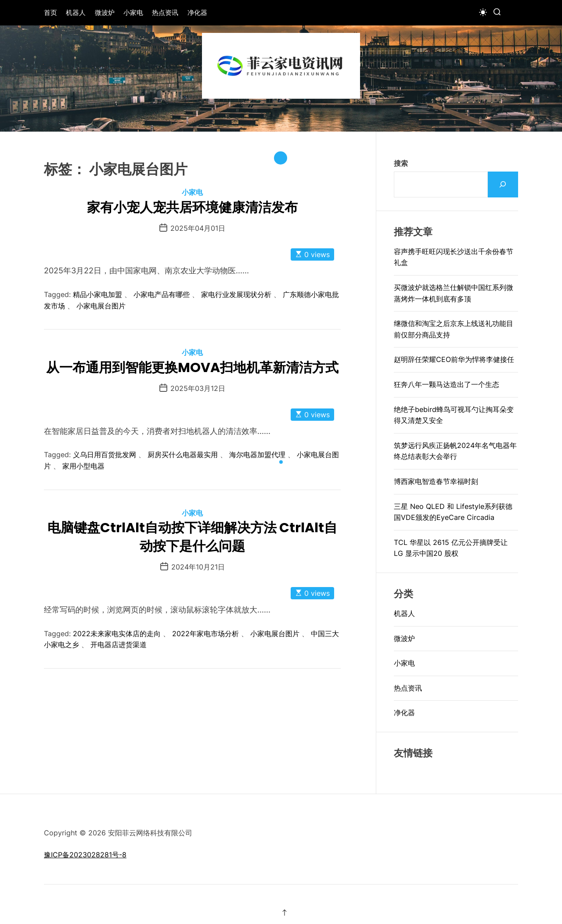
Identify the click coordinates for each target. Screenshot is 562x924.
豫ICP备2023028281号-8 (85, 855)
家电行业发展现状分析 (236, 294)
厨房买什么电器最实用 (183, 455)
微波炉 (105, 13)
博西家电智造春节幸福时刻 (436, 481)
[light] (483, 12)
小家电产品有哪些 (162, 294)
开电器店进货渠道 (119, 645)
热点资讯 (165, 13)
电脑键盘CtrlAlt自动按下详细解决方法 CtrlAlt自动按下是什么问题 (192, 537)
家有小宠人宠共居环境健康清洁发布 (192, 208)
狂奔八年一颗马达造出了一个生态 (447, 384)
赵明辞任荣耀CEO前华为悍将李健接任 (454, 359)
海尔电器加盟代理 (257, 455)
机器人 (76, 13)
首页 (50, 13)
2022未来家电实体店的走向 (117, 634)
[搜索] (503, 184)
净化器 (197, 13)
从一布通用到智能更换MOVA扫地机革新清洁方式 (192, 368)
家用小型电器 (83, 466)
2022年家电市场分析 (205, 634)
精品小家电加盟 (97, 294)
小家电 (133, 13)
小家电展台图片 (101, 306)
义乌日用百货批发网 (104, 455)
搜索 (401, 163)
